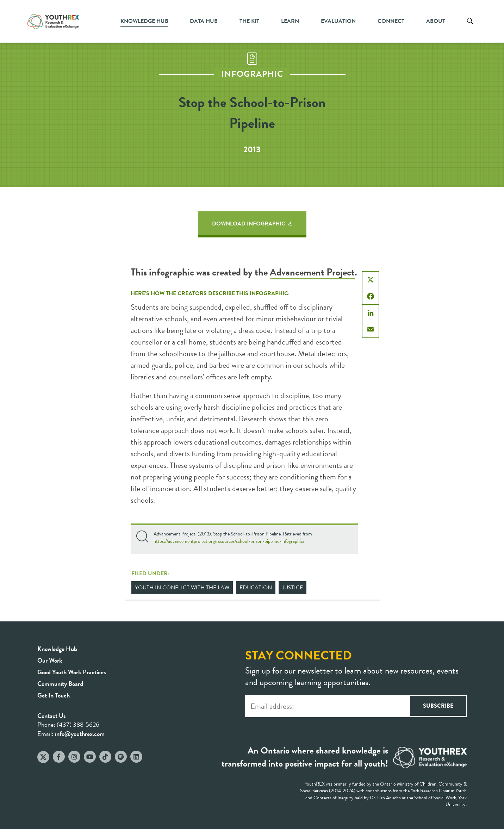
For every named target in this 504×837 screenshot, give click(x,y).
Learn (290, 21)
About (436, 21)
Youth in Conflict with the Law (182, 588)
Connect (391, 21)
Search (470, 26)
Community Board (60, 684)
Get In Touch (54, 695)
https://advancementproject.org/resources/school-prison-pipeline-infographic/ (229, 541)
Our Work (50, 660)
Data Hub (204, 21)
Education (256, 588)
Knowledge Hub (144, 21)
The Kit (249, 21)
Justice (293, 588)
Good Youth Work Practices (72, 672)
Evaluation (338, 21)
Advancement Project (312, 272)
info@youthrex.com (80, 734)
